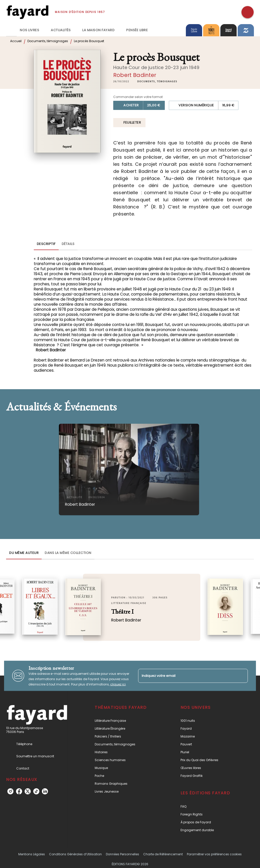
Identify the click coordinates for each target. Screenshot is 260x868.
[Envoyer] (242, 676)
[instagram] (10, 791)
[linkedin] (45, 791)
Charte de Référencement (163, 854)
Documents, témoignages (48, 41)
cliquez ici (118, 684)
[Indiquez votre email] (187, 676)
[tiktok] (36, 791)
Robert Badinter (135, 75)
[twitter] (28, 791)
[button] (157, 81)
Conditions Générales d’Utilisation (75, 854)
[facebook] (19, 791)
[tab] (11, 30)
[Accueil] (27, 12)
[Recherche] (248, 12)
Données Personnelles (123, 854)
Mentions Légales (32, 854)
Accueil (16, 41)
